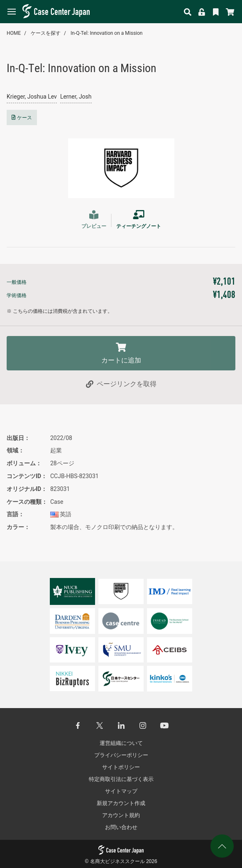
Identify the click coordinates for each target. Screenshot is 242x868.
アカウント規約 (121, 815)
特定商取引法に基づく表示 (121, 779)
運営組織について (121, 743)
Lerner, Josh (76, 97)
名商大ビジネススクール (117, 861)
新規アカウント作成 (121, 803)
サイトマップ (121, 791)
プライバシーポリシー (121, 755)
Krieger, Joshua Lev (32, 97)
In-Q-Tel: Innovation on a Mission (106, 33)
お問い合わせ (121, 827)
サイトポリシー (121, 767)
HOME (14, 33)
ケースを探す (46, 33)
